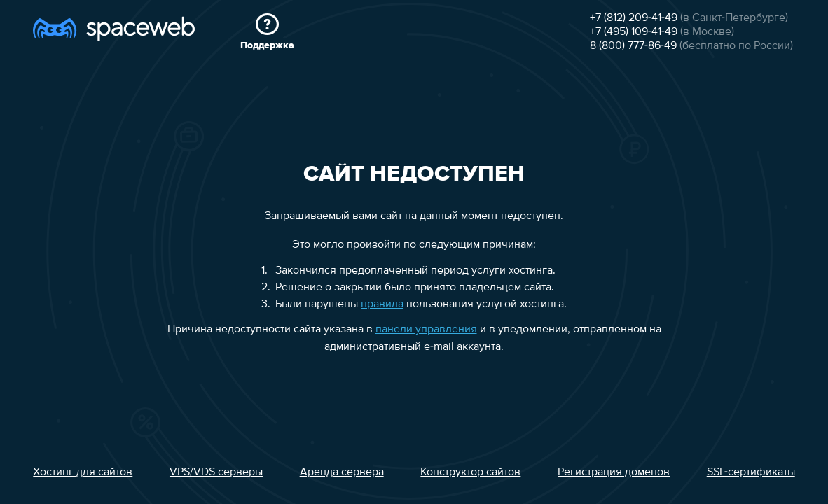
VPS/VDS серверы (216, 472)
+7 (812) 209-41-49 (634, 18)
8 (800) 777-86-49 (633, 46)
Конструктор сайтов (470, 472)
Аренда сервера (342, 472)
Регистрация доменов (614, 472)
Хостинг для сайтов (83, 472)
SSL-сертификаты (751, 472)
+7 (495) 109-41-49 (634, 32)
